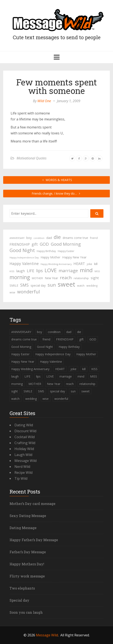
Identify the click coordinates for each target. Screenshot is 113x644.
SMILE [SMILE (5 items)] (14, 285)
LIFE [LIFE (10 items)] (30, 271)
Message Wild (25, 461)
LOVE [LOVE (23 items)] (51, 270)
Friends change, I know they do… (57, 193)
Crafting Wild (25, 443)
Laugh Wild (23, 455)
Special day (19, 600)
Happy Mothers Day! (27, 564)
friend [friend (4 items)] (94, 238)
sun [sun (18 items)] (52, 285)
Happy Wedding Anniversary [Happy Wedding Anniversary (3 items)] (56, 264)
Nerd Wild (22, 467)
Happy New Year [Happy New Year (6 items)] (74, 257)
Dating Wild (24, 425)
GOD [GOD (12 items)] (44, 244)
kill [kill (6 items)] (96, 264)
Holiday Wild (24, 449)
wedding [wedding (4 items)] (92, 286)
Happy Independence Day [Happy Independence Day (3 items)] (24, 258)
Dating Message (23, 528)
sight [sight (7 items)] (95, 278)
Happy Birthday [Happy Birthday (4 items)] (46, 251)
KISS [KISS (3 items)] (12, 271)
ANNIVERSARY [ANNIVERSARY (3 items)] (17, 238)
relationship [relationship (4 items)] (81, 278)
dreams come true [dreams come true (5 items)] (75, 238)
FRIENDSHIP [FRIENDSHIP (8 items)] (20, 244)
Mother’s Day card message (32, 504)
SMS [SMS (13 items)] (24, 285)
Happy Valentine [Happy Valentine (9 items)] (24, 263)
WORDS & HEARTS (56, 180)
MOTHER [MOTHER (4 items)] (37, 278)
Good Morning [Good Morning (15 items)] (66, 244)
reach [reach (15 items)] (66, 277)
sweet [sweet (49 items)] (66, 284)
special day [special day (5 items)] (38, 285)
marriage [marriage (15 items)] (68, 270)
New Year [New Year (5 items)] (51, 278)
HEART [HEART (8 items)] (79, 264)
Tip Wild (21, 478)
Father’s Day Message (28, 552)
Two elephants (22, 588)
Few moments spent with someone (56, 86)
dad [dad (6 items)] (49, 238)
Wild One (44, 101)
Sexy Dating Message (28, 516)
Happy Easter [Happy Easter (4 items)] (66, 251)
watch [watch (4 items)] (81, 286)
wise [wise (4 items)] (12, 292)
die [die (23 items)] (57, 237)
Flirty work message (27, 576)
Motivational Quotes (32, 158)
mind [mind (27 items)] (86, 270)
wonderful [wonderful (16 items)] (29, 292)
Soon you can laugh (26, 612)
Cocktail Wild (25, 437)
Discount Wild (25, 431)
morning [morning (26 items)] (20, 277)
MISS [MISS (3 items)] (97, 271)
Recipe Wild (23, 473)
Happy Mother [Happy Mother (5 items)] (50, 257)
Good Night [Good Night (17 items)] (22, 250)
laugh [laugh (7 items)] (20, 271)
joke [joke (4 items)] (90, 264)
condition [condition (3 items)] (39, 238)
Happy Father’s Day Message (34, 540)
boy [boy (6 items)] (29, 238)
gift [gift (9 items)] (35, 244)
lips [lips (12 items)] (39, 271)
